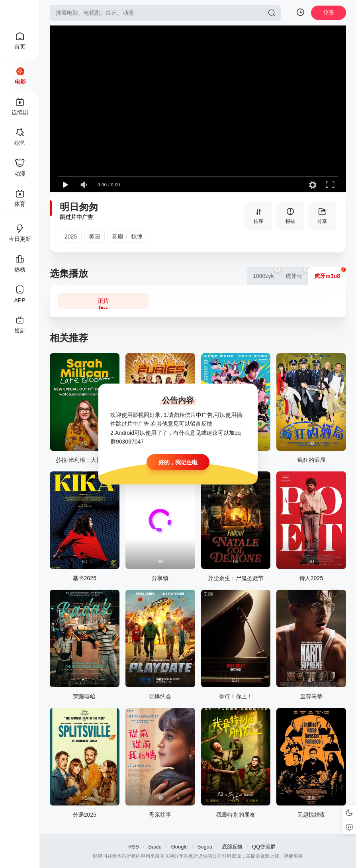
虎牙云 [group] (297, 273)
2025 (71, 237)
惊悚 (137, 237)
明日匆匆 (79, 207)
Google (180, 847)
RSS (134, 847)
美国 (94, 237)
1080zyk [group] (266, 273)
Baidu (155, 847)
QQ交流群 (264, 847)
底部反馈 (232, 847)
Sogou (205, 847)
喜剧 (117, 237)
